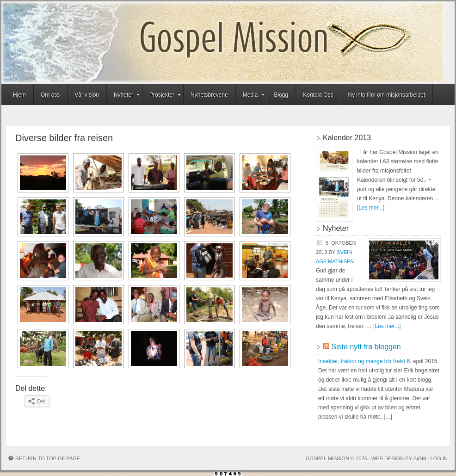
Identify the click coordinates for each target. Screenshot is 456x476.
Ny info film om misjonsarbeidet (387, 95)
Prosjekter (162, 96)
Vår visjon (87, 95)
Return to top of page (48, 458)
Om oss (50, 95)
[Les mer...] (371, 208)
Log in (439, 458)
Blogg (281, 95)
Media (250, 96)
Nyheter (123, 96)
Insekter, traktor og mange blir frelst (362, 361)
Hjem (19, 95)
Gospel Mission (223, 43)
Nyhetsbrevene (209, 95)
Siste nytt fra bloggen (366, 347)
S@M (420, 458)
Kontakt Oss (318, 95)
